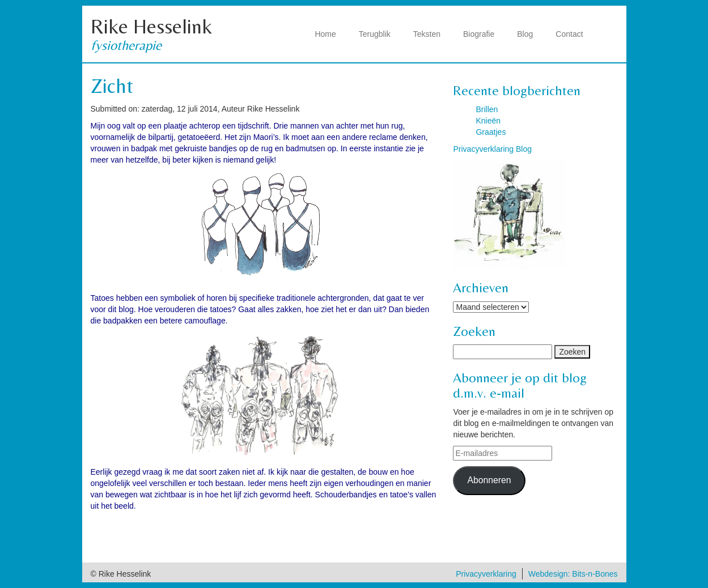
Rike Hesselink (151, 26)
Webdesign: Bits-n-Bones (573, 574)
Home (325, 34)
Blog (525, 34)
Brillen (487, 109)
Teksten (427, 34)
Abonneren (489, 480)
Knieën (488, 121)
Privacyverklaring (486, 574)
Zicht (112, 86)
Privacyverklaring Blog (492, 149)
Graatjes (491, 132)
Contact (569, 34)
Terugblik (375, 34)
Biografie (479, 34)
